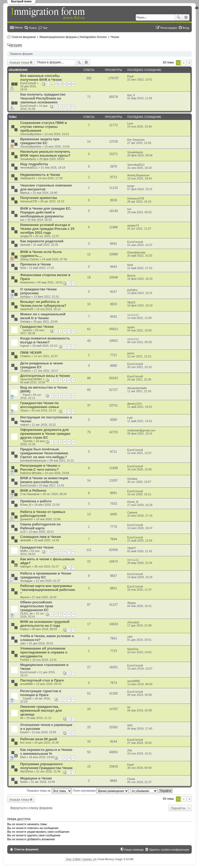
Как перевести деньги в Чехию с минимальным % (46, 752)
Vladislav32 (27, 178)
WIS (130, 725)
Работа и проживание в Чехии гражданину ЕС (46, 575)
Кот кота (26, 743)
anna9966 (27, 684)
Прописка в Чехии (35, 264)
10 (56, 84)
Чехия (115, 37)
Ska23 (131, 302)
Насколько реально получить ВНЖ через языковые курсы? (45, 153)
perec (131, 353)
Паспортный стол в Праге (42, 680)
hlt (22, 718)
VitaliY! (132, 548)
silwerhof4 (27, 309)
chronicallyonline (31, 134)
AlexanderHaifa (137, 388)
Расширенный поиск (186, 17)
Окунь (24, 410)
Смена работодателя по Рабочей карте (40, 526)
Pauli (130, 76)
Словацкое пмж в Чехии (41, 537)
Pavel (26, 395)
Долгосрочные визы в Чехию (45, 376)
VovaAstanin (28, 159)
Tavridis (28, 441)
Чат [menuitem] (45, 28)
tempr (131, 186)
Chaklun (25, 356)
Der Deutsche (136, 140)
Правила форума (21, 54)
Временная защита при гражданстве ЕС (40, 141)
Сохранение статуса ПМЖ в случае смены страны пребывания (44, 127)
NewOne (133, 649)
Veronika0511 (29, 168)
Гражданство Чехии (37, 327)
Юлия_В (26, 505)
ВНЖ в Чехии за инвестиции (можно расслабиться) (44, 480)
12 (65, 84)
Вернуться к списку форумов (31, 808)
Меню (19, 28)
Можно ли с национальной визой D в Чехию (43, 316)
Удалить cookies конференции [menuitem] (169, 850)
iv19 (23, 532)
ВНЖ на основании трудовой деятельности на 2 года (45, 624)
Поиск (179, 17)
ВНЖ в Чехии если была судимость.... (41, 254)
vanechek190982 (31, 379)
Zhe (130, 750)
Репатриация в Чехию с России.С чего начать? (40, 468)
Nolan (24, 782)
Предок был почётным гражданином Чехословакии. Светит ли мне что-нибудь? (45, 453)
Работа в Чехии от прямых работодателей (43, 514)
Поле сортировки (101, 791)
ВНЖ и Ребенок (33, 490)
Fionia (131, 779)
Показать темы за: (49, 791)
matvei (24, 425)
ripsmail (25, 245)
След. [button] (189, 63)
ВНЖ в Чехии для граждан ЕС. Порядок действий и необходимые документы (46, 212)
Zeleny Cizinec (30, 259)
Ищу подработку (34, 164)
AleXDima (27, 771)
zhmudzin (133, 622)
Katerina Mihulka (31, 473)
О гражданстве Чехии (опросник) (38, 291)
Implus (24, 629)
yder (23, 643)
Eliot (23, 757)
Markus (25, 193)
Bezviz (131, 276)
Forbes (25, 660)
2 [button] (184, 63)
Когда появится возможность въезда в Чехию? (45, 340)
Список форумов (24, 37)
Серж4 (27, 698)
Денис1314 (134, 404)
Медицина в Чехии (36, 778)
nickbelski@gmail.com (141, 430)
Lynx (130, 123)
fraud (130, 765)
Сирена (132, 512)
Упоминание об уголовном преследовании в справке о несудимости (44, 652)
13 (69, 84)
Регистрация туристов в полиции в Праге (41, 693)
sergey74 (26, 236)
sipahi (131, 327)
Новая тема (19, 62)
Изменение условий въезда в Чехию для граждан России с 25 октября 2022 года (47, 229)
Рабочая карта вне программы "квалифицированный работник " (48, 590)
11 (60, 84)
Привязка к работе (36, 501)
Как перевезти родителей (42, 241)
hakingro (26, 566)
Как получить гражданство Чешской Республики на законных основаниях (43, 98)
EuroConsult (28, 83)
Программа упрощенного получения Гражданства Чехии (46, 766)
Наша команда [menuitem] (134, 850)
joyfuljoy (25, 297)
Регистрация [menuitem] (169, 28)
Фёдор (132, 603)
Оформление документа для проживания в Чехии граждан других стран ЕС (45, 434)
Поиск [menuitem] (33, 28)
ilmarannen (27, 282)
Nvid (23, 268)
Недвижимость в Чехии (40, 175)
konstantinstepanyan (33, 460)
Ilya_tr (131, 95)
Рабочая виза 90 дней (39, 739)
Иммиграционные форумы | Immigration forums (73, 37)
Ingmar (25, 346)
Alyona (25, 597)
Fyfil (130, 418)
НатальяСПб (29, 201)
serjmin (27, 330)
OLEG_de (27, 613)
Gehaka (25, 322)
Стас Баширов (30, 494)
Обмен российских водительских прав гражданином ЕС (37, 606)
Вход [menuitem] (186, 28)
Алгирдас (26, 581)
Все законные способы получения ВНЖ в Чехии (41, 78)
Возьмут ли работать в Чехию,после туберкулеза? (43, 304)
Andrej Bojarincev (138, 175)
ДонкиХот (27, 519)
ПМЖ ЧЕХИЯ (31, 353)
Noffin (24, 551)
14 (73, 84)
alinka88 (26, 540)
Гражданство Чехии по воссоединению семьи (40, 405)
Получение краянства (39, 198)
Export (24, 732)
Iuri (22, 220)
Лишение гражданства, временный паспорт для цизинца (41, 710)
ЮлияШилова (136, 252)
